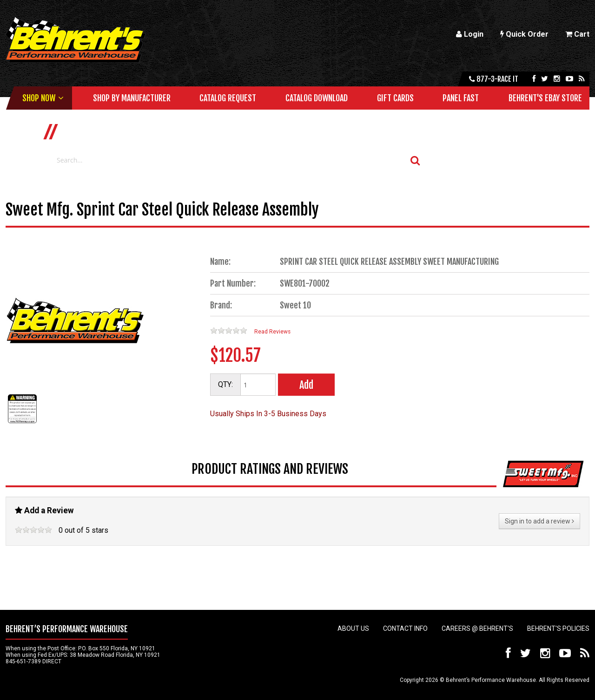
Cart (577, 34)
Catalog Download (317, 98)
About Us (353, 628)
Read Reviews (272, 332)
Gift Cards (395, 98)
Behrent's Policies (558, 628)
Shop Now (39, 98)
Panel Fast (461, 98)
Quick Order (524, 34)
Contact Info (405, 628)
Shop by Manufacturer (132, 98)
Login (470, 34)
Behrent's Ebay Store (545, 98)
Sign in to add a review (539, 521)
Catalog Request (228, 98)
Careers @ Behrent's (477, 628)
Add (306, 385)
